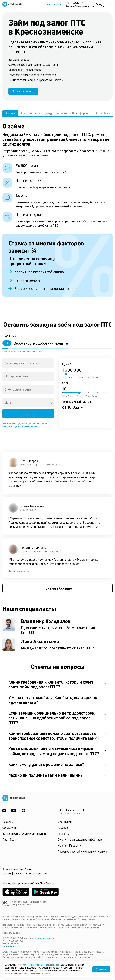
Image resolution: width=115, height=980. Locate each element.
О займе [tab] (10, 115)
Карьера (63, 831)
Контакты (63, 837)
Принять (101, 969)
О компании (65, 825)
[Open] (51, 405)
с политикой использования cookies (36, 974)
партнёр (30, 877)
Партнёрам (9, 843)
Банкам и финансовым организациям (25, 837)
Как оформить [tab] (82, 115)
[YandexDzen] (25, 814)
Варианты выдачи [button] (13, 936)
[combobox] (28, 365)
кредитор (42, 877)
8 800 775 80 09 (75, 3)
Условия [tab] (62, 115)
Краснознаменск (54, 4)
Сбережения (10, 831)
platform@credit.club (12, 949)
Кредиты (8, 825)
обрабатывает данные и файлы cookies (44, 965)
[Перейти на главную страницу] (12, 4)
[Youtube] (15, 814)
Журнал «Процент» (69, 849)
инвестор (19, 877)
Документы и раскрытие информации (80, 843)
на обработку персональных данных (20, 429)
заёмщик (7, 877)
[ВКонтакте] (4, 814)
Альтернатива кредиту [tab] (36, 115)
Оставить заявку (27, 92)
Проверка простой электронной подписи (82, 855)
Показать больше (58, 591)
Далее (28, 416)
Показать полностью (19, 573)
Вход (99, 4)
